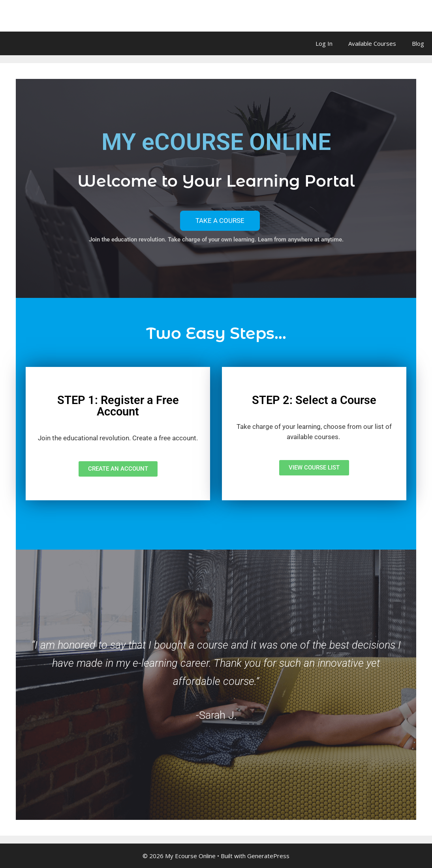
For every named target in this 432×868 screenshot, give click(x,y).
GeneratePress (268, 856)
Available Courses (372, 43)
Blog (418, 43)
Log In (324, 43)
